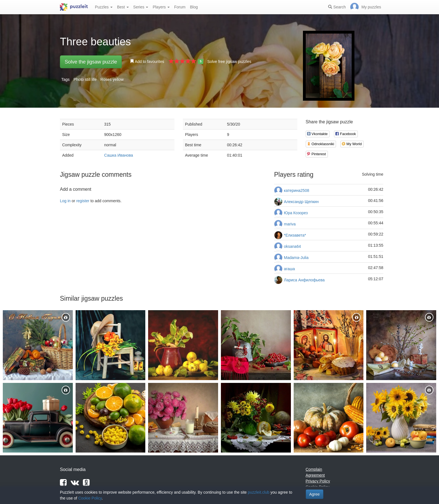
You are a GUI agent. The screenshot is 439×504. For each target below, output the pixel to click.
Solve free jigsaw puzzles (229, 62)
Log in (65, 201)
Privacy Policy (318, 481)
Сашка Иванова (119, 155)
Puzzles (104, 7)
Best (123, 7)
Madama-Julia (296, 258)
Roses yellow (112, 79)
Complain (314, 469)
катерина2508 (296, 190)
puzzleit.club (259, 492)
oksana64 (292, 246)
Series (141, 7)
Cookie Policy (90, 498)
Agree (315, 494)
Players (161, 7)
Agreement (315, 475)
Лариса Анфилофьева (304, 280)
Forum (180, 7)
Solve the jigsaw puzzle (91, 62)
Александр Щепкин (301, 202)
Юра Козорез (296, 213)
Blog (194, 7)
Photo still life (85, 79)
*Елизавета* (295, 235)
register (83, 201)
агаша (289, 269)
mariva (290, 224)
